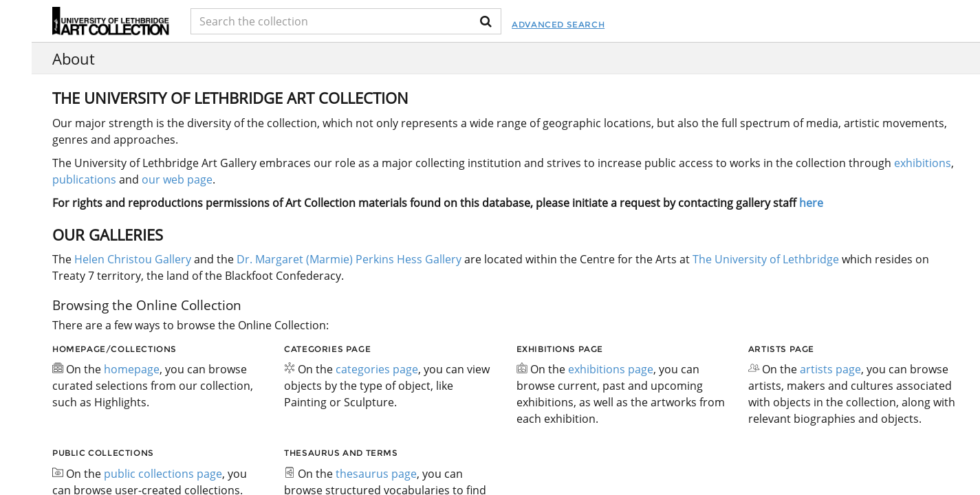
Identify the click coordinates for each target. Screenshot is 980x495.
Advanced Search (558, 24)
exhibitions (923, 163)
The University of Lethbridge (764, 259)
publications (84, 179)
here (811, 203)
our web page (177, 179)
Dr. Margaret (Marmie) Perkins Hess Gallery (349, 259)
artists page (830, 369)
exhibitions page (611, 369)
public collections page (163, 474)
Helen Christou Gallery (133, 259)
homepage (132, 369)
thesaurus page (376, 474)
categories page (377, 369)
